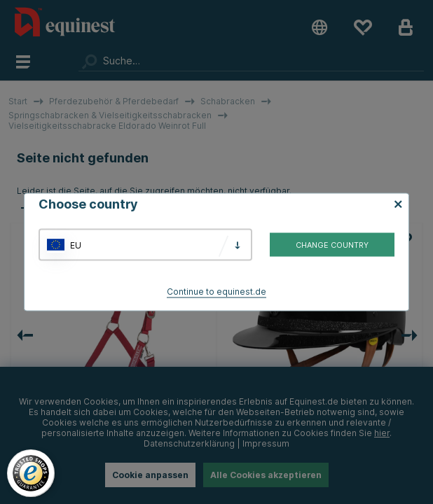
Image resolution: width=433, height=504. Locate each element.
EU (76, 245)
